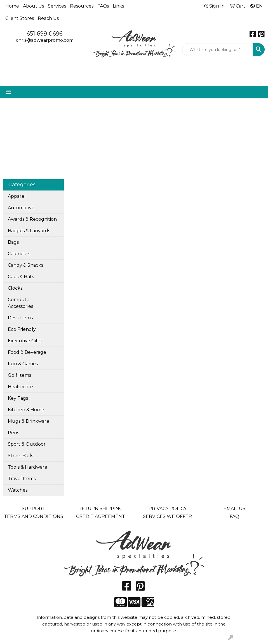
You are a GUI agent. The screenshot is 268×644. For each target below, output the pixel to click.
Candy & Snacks (25, 265)
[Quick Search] (218, 50)
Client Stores (20, 18)
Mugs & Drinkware (29, 421)
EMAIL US (234, 509)
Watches (18, 490)
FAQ (234, 516)
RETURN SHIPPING (101, 509)
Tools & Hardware (28, 467)
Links (118, 6)
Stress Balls (20, 456)
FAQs (103, 6)
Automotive (21, 208)
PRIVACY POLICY (168, 509)
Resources (82, 6)
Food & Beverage (27, 352)
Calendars (19, 254)
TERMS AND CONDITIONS (34, 516)
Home (12, 6)
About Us (33, 6)
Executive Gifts (25, 341)
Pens (13, 433)
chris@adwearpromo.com (45, 40)
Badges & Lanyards (29, 231)
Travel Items (22, 479)
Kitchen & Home (26, 410)
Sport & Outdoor (27, 444)
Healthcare (20, 387)
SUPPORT (34, 509)
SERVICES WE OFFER (167, 516)
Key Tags (18, 398)
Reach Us (48, 18)
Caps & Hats (21, 277)
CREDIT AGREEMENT (101, 516)
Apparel (17, 196)
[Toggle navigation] (9, 92)
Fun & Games (23, 364)
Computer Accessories (20, 303)
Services (57, 6)
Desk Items (20, 318)
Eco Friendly (22, 329)
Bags (13, 242)
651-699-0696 (45, 34)
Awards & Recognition (32, 219)
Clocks (15, 288)
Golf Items (19, 375)
